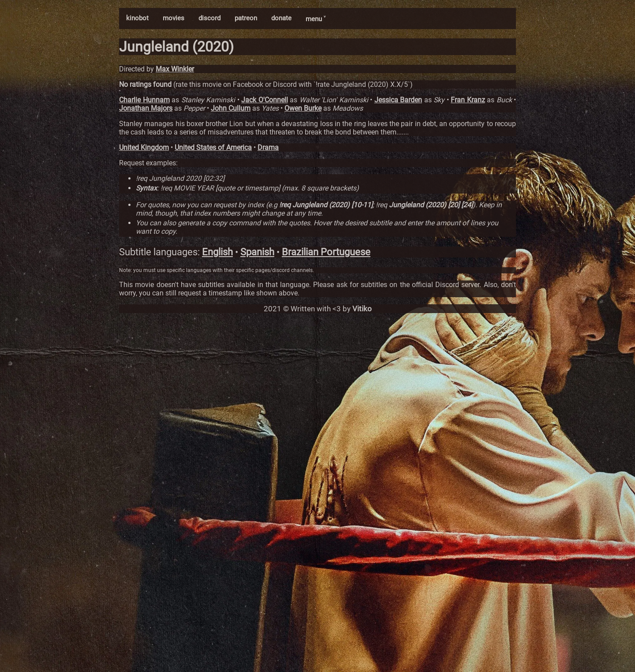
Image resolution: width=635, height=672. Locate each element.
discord (209, 18)
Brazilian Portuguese (326, 252)
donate (281, 18)
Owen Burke (303, 108)
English (217, 252)
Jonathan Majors (146, 108)
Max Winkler (175, 69)
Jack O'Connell (265, 100)
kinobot (137, 18)
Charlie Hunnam (144, 100)
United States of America (213, 147)
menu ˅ (316, 19)
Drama (268, 147)
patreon (246, 18)
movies (174, 18)
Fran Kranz (468, 100)
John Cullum (231, 108)
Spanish (257, 252)
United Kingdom (144, 147)
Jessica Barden (398, 100)
